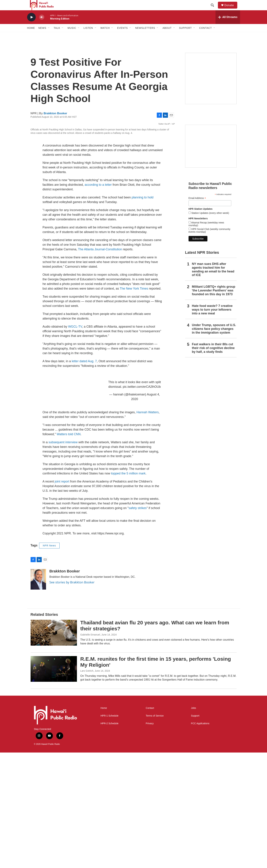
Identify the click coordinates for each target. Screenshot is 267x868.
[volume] (42, 25)
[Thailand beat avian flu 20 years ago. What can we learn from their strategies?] (54, 748)
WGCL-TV (75, 442)
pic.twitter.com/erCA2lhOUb (142, 502)
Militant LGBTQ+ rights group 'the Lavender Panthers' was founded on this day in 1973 (214, 298)
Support (195, 831)
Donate (231, 9)
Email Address (197, 206)
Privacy (150, 839)
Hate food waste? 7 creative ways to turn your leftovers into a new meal (212, 317)
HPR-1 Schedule (110, 831)
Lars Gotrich (87, 786)
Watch (105, 36)
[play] (31, 25)
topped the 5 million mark (128, 589)
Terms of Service (155, 831)
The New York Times (134, 404)
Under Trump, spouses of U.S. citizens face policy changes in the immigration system (214, 337)
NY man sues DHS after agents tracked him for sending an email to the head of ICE (213, 277)
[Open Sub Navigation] (49, 36)
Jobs (194, 824)
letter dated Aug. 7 (84, 477)
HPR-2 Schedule (110, 839)
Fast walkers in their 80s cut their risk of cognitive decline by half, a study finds (213, 356)
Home (31, 36)
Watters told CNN (69, 550)
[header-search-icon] (214, 9)
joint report (62, 597)
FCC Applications (200, 839)
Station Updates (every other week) (210, 221)
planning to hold (142, 313)
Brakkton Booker (55, 121)
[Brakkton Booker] (38, 695)
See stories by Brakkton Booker (72, 698)
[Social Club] (211, 154)
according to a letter (98, 300)
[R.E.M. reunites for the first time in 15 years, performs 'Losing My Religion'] (54, 784)
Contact (150, 824)
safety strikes (138, 624)
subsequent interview (63, 558)
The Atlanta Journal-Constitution (100, 365)
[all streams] (228, 25)
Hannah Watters (148, 528)
